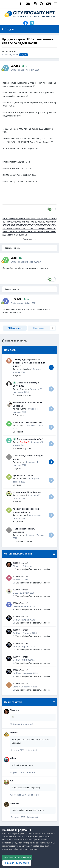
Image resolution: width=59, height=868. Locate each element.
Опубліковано (25, 70)
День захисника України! (30, 439)
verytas (12, 52)
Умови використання (13, 836)
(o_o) (22, 462)
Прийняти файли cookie (17, 858)
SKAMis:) (17, 566)
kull (12, 781)
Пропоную (20, 415)
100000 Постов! (20, 563)
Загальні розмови (24, 541)
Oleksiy (16, 687)
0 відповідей (27, 724)
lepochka (14, 803)
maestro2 (24, 479)
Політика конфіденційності (37, 836)
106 (25, 66)
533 (26, 299)
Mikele (13, 758)
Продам (19, 432)
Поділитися (15, 328)
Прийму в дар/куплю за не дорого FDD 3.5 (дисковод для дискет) (29, 363)
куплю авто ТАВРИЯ (23, 476)
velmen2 (23, 495)
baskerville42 (26, 369)
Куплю (18, 375)
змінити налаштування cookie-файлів (28, 846)
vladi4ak (17, 580)
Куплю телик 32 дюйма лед (27, 492)
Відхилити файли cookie (17, 863)
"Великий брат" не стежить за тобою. (33, 569)
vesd (14, 258)
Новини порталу (23, 395)
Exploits (14, 733)
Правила (7, 840)
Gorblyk (16, 620)
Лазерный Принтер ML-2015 (28, 422)
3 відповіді (30, 772)
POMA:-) (23, 409)
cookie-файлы (34, 840)
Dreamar (16, 299)
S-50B (16, 593)
